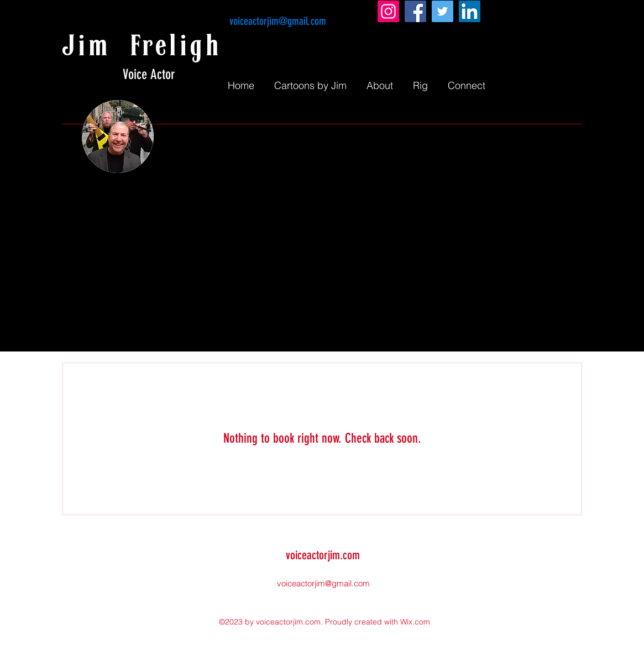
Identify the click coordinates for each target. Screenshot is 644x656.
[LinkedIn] (470, 11)
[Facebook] (415, 11)
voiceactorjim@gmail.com (278, 21)
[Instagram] (388, 11)
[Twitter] (443, 11)
